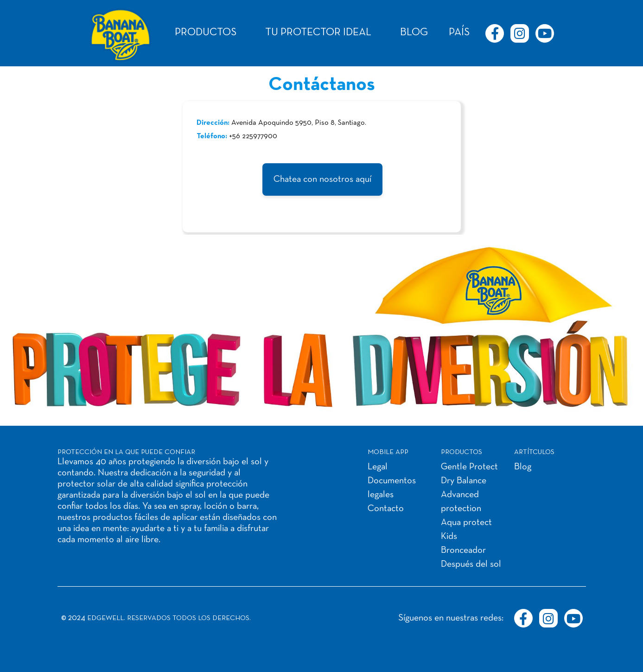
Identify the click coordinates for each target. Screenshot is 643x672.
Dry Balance (464, 481)
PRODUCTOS (206, 33)
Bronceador (463, 550)
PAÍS (459, 33)
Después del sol (471, 564)
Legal (378, 467)
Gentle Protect (469, 467)
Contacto (386, 509)
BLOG (414, 33)
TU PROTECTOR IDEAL (318, 33)
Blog (523, 467)
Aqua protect (466, 523)
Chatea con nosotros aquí (322, 179)
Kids (449, 537)
